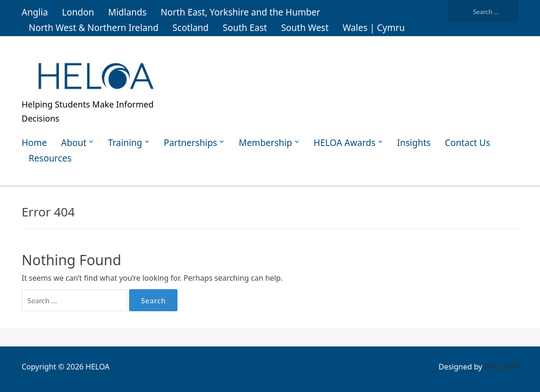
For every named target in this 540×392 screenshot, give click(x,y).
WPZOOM (501, 367)
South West (305, 28)
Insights (414, 143)
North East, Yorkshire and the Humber (240, 12)
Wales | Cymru (374, 28)
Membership (265, 143)
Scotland (190, 28)
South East (245, 28)
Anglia (35, 12)
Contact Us (467, 143)
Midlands (127, 12)
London (78, 12)
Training (125, 143)
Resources (50, 158)
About (74, 143)
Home (34, 143)
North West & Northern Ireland (93, 28)
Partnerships (191, 143)
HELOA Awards (345, 143)
